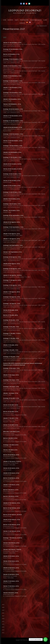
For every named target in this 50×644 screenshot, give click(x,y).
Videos (17, 20)
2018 (3, 619)
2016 (3, 621)
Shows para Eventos (36, 20)
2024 (3, 607)
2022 (3, 613)
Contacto (22, 23)
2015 (3, 624)
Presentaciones (24, 20)
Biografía (10, 20)
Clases (45, 20)
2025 (3, 605)
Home (5, 20)
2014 (3, 627)
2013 (3, 630)
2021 (3, 616)
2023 (3, 610)
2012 (3, 633)
